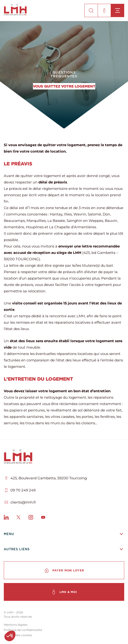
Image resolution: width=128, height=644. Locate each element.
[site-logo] (15, 14)
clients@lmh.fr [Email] (23, 502)
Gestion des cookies (18, 635)
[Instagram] (31, 518)
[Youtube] (43, 518)
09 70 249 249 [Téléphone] (23, 490)
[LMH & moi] (64, 592)
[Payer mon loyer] (64, 570)
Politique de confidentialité (23, 630)
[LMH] (64, 457)
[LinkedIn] (6, 518)
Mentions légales (16, 625)
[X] (18, 518)
